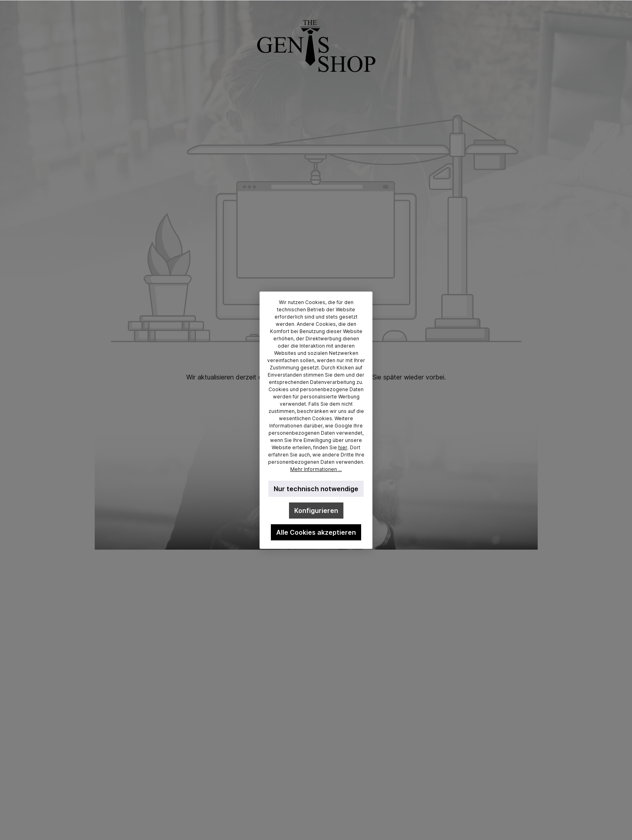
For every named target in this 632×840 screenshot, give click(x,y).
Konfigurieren (316, 511)
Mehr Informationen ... (316, 469)
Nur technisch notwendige (316, 489)
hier (343, 447)
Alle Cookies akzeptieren (316, 532)
